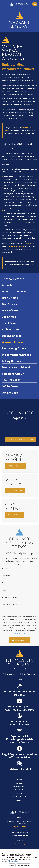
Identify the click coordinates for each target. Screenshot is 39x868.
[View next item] (28, 433)
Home (19, 780)
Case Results (19, 790)
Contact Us (19, 800)
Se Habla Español (19, 797)
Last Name (6, 576)
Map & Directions (19, 827)
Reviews (19, 793)
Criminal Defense (19, 786)
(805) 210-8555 (19, 835)
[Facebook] (15, 844)
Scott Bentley (19, 783)
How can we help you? (10, 604)
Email (4, 590)
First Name (6, 569)
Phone (4, 583)
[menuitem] (19, 286)
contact (29, 244)
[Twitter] (19, 844)
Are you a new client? (10, 597)
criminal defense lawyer (16, 246)
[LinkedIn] (24, 844)
